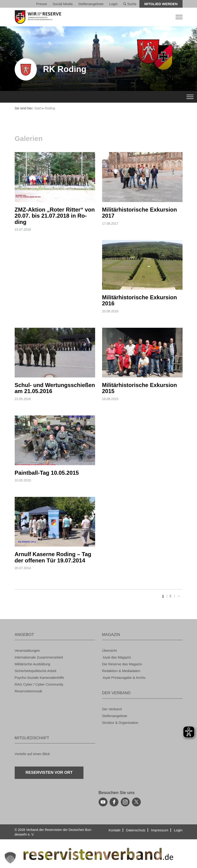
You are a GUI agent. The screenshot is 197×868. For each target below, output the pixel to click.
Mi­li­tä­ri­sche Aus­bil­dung (33, 664)
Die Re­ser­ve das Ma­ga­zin (122, 664)
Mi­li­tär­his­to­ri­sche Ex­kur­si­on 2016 (140, 300)
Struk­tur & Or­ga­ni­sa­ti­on (120, 723)
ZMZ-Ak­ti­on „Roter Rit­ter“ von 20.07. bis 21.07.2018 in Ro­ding (55, 216)
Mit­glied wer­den (161, 4)
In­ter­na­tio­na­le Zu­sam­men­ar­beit (39, 657)
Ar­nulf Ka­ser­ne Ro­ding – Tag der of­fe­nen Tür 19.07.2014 (53, 557)
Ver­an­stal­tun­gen (27, 650)
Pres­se (42, 4)
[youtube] (103, 802)
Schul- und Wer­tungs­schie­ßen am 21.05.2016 (55, 388)
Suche (130, 4)
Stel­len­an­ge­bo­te (91, 4)
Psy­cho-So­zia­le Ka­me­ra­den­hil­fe (40, 678)
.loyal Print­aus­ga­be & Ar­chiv (124, 678)
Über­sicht (109, 650)
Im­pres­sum (160, 830)
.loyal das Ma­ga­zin (117, 657)
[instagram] (125, 802)
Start (38, 108)
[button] (10, 858)
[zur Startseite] (99, 17)
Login (113, 4)
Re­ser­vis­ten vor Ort (49, 772)
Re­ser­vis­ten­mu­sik (28, 691)
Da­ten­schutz (136, 830)
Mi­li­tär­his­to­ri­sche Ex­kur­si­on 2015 (140, 388)
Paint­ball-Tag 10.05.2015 (47, 473)
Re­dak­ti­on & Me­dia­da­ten (121, 671)
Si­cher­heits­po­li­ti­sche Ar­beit (36, 671)
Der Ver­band (112, 709)
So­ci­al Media (63, 4)
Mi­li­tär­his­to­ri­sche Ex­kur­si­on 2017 (140, 213)
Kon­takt (115, 830)
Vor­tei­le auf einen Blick (32, 754)
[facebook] (114, 802)
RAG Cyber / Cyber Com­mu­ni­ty (39, 684)
